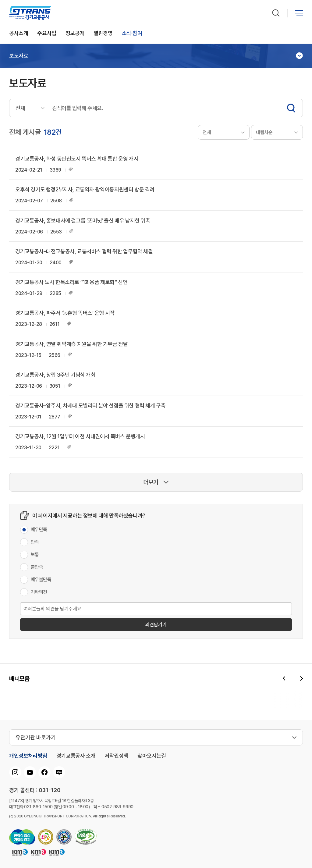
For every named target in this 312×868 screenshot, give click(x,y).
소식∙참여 (132, 33)
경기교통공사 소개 (76, 756)
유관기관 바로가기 (36, 737)
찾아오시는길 (152, 756)
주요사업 (47, 33)
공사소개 (19, 33)
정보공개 (75, 33)
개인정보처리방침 (28, 756)
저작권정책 (116, 756)
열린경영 (103, 33)
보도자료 (19, 56)
